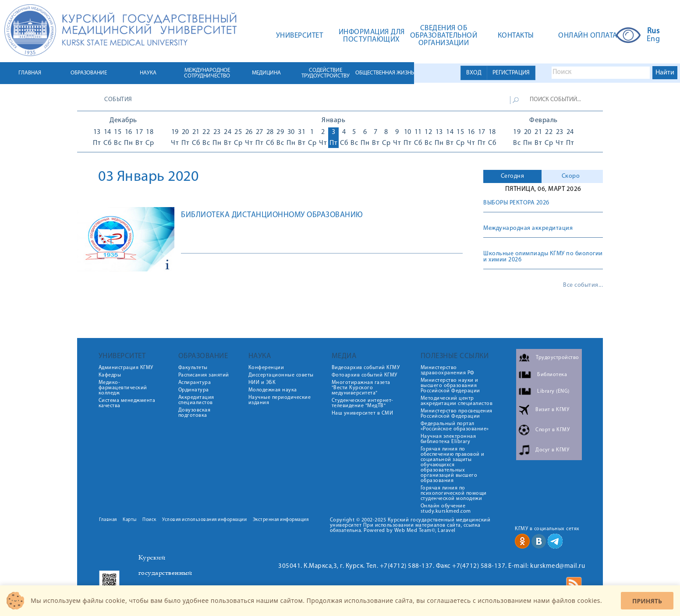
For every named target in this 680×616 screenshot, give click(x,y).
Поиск (149, 520)
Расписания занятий (204, 375)
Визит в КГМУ (552, 410)
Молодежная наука (273, 390)
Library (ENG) (553, 391)
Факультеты (193, 368)
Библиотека (552, 375)
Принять (647, 601)
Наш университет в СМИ (363, 413)
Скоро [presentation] (571, 176)
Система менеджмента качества (127, 403)
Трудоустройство (558, 358)
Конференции (266, 368)
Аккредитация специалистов (196, 400)
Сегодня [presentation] (513, 176)
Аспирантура (195, 383)
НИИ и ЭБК (262, 383)
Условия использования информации (204, 520)
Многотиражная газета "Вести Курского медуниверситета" (361, 388)
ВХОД (474, 73)
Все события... (583, 285)
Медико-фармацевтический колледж (123, 388)
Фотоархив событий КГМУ (365, 375)
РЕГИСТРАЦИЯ (511, 73)
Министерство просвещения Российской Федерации (457, 414)
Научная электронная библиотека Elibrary (448, 439)
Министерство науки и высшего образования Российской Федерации (450, 386)
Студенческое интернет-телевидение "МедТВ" (363, 403)
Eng (653, 39)
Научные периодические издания (280, 400)
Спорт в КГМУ (552, 430)
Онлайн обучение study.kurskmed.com (446, 509)
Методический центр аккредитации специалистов (457, 401)
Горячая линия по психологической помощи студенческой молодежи (454, 493)
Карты (130, 520)
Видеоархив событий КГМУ (366, 368)
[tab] (512, 176)
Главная (108, 520)
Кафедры (110, 375)
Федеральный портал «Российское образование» (455, 426)
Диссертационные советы (281, 375)
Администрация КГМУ (126, 368)
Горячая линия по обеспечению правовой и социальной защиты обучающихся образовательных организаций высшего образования (453, 465)
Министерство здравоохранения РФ (448, 370)
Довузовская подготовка (195, 413)
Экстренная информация (281, 520)
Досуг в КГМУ (552, 450)
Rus (653, 32)
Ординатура (194, 390)
